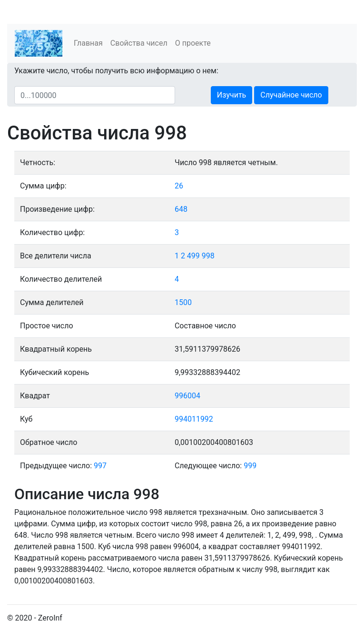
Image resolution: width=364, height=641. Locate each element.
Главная (88, 43)
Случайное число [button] (291, 95)
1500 (183, 302)
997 (100, 466)
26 (179, 186)
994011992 (194, 419)
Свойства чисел (139, 43)
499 (193, 256)
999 (250, 466)
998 (208, 256)
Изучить (231, 95)
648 (181, 209)
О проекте (193, 43)
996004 (187, 396)
